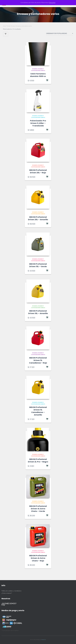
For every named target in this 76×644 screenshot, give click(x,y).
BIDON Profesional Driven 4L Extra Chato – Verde (38, 509)
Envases (13, 26)
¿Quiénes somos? (9, 603)
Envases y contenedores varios (38, 70)
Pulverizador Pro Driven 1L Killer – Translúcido (38, 123)
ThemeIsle (44, 640)
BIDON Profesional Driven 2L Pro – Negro (38, 460)
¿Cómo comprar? (7, 593)
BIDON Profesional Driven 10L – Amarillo (38, 312)
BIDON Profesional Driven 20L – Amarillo (38, 218)
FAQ (3, 605)
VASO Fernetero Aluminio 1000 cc (38, 75)
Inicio (4, 26)
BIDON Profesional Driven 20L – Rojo (38, 171)
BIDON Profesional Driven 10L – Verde (38, 265)
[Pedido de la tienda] (60, 34)
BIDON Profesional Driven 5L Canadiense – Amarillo (38, 411)
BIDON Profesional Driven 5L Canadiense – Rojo (38, 360)
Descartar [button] (52, 2)
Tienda (8, 26)
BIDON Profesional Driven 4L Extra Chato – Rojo (38, 558)
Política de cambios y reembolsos (11, 591)
